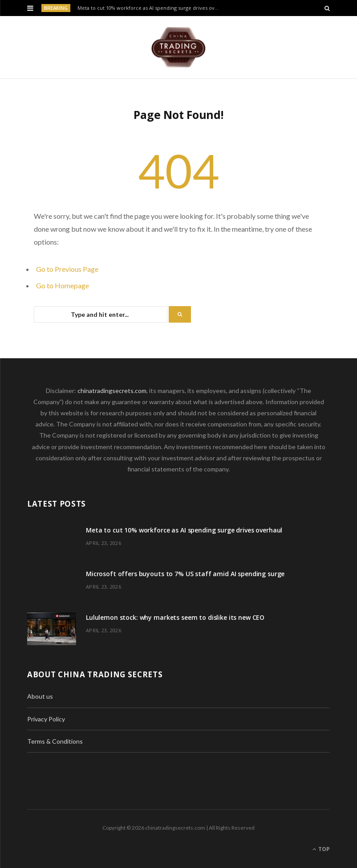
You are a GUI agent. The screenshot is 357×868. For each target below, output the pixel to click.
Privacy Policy (46, 719)
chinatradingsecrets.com (112, 391)
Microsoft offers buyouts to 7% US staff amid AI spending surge (185, 574)
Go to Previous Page (67, 269)
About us (40, 696)
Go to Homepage (63, 285)
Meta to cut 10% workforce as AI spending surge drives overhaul (150, 8)
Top (321, 849)
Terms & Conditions (55, 741)
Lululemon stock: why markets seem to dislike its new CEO (175, 617)
